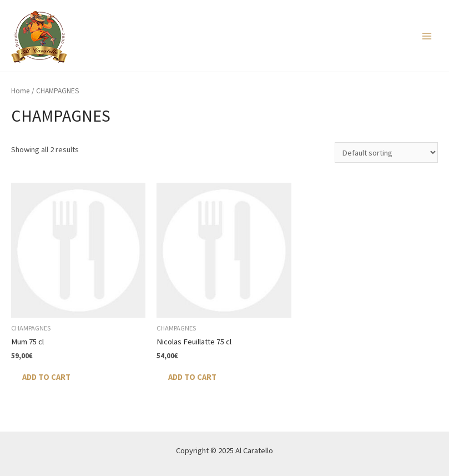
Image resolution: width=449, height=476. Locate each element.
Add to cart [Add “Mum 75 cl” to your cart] (46, 377)
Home (21, 91)
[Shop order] (386, 152)
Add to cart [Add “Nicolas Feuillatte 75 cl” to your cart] (192, 377)
